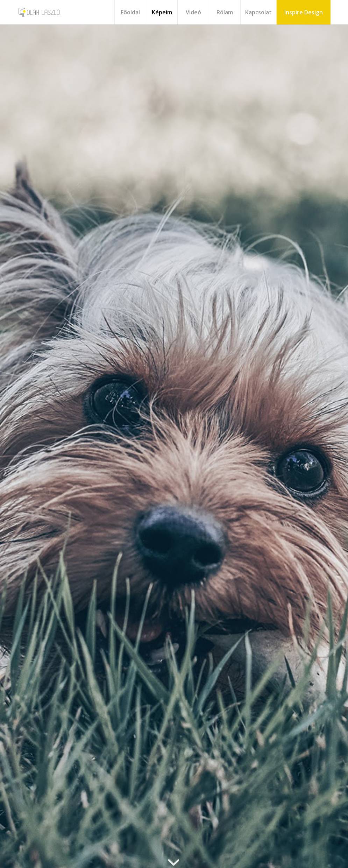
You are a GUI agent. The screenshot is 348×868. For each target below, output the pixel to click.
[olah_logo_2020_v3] (39, 12)
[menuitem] (130, 12)
